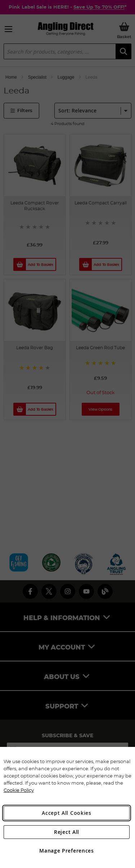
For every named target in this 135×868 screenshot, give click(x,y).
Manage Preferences (67, 851)
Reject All (67, 832)
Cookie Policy (19, 790)
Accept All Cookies (67, 813)
